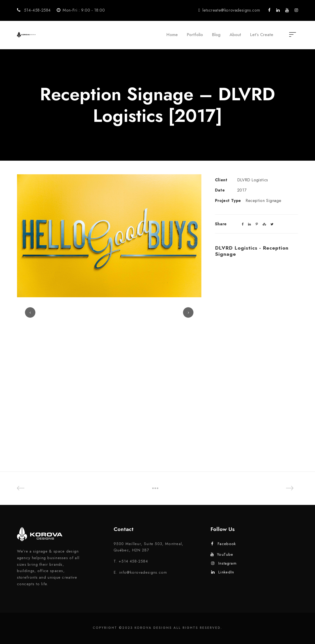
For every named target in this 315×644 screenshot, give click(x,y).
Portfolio (195, 35)
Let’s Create (262, 35)
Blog (216, 35)
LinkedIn (223, 572)
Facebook (224, 544)
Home (172, 35)
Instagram (224, 563)
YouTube (222, 554)
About (235, 35)
